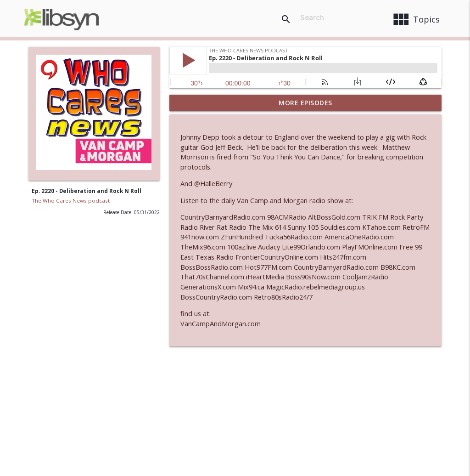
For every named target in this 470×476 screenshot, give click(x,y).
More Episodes (305, 103)
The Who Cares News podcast (71, 201)
